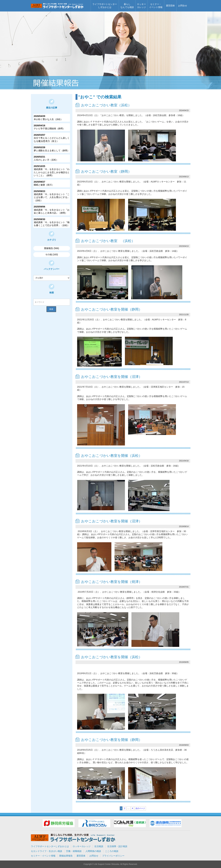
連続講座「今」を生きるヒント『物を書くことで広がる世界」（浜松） (52, 222)
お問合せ (183, 6)
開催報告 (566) (52, 248)
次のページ (140, 808)
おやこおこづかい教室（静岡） (106, 171)
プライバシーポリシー (113, 856)
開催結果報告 (66, 856)
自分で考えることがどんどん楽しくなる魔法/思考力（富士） (52, 138)
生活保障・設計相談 (117, 846)
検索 (51, 309)
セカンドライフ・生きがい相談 (47, 851)
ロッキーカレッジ (141, 6)
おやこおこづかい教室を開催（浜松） (112, 456)
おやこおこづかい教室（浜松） (106, 105)
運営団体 (170, 6)
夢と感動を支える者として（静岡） (52, 149)
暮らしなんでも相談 (127, 6)
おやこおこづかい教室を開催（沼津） (112, 377)
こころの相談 (112, 851)
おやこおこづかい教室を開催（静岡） (112, 309)
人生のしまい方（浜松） (52, 158)
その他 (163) (52, 254)
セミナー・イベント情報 (156, 6)
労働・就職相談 (74, 851)
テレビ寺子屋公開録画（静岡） (52, 127)
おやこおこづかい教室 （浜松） (108, 241)
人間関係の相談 (93, 851)
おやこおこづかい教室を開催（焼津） (112, 582)
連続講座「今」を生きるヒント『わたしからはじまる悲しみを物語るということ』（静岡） (52, 171)
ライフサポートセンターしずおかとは (105, 6)
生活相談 (99, 846)
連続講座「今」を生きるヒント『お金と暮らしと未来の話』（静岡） (52, 210)
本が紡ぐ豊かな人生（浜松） (52, 118)
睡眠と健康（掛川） (52, 183)
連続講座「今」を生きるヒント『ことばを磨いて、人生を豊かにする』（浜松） (52, 196)
